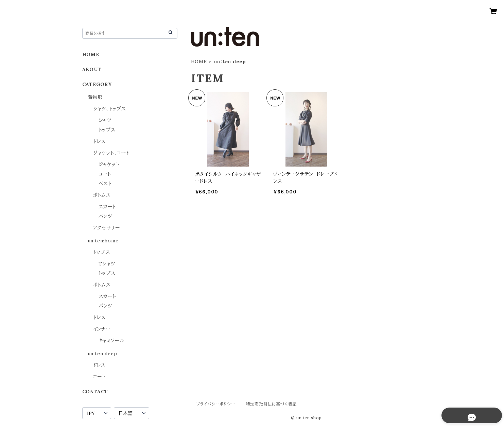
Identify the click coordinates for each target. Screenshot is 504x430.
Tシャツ (107, 264)
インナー (102, 329)
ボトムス (102, 195)
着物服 (95, 97)
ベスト (105, 184)
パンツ (105, 216)
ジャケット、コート (111, 153)
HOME (199, 62)
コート (105, 174)
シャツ (105, 120)
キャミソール (111, 341)
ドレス (99, 141)
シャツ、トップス (110, 109)
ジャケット (109, 165)
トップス (107, 130)
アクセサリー (107, 228)
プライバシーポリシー (216, 404)
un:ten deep (102, 354)
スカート (107, 207)
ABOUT (92, 69)
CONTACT (95, 392)
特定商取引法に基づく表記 (272, 404)
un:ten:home (103, 241)
